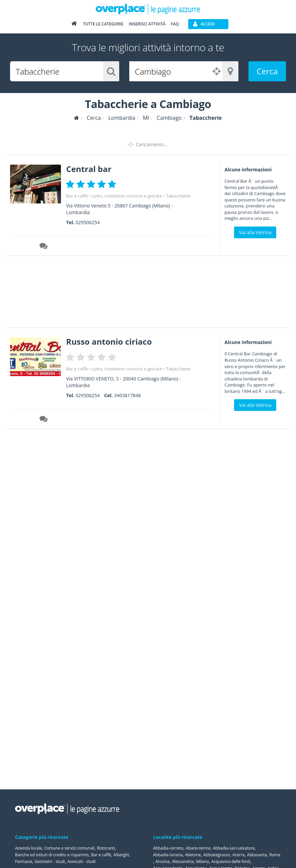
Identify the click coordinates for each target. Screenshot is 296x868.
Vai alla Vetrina (255, 232)
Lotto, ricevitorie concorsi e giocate (127, 196)
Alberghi (121, 855)
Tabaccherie (178, 196)
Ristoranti (106, 848)
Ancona (162, 861)
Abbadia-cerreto (168, 848)
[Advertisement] (145, 294)
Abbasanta (257, 855)
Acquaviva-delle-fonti (231, 861)
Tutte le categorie (103, 24)
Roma (275, 855)
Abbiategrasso (217, 855)
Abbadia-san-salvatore (234, 848)
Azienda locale (28, 848)
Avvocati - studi (81, 861)
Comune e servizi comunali (69, 848)
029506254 (88, 222)
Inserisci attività (147, 24)
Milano (203, 861)
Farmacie (24, 861)
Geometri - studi (50, 861)
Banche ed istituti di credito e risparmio (52, 855)
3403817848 (127, 395)
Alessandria (183, 861)
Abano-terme (198, 848)
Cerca (267, 71)
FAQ (175, 24)
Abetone (193, 855)
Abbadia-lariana (168, 855)
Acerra (239, 855)
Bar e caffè (77, 196)
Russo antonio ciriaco (109, 341)
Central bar (89, 169)
